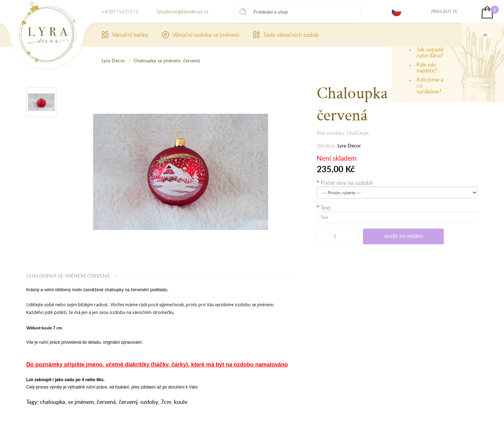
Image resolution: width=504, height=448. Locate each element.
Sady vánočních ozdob (286, 35)
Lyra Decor (113, 60)
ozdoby (149, 402)
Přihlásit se (444, 11)
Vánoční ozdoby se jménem (201, 35)
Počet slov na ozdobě (347, 183)
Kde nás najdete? (427, 67)
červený (128, 402)
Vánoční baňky (125, 35)
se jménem (81, 402)
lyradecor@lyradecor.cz (183, 11)
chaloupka (52, 402)
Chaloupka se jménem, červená (167, 60)
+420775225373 (120, 11)
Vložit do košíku (403, 236)
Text (326, 208)
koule (181, 402)
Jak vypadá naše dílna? (430, 52)
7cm (166, 402)
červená (106, 402)
